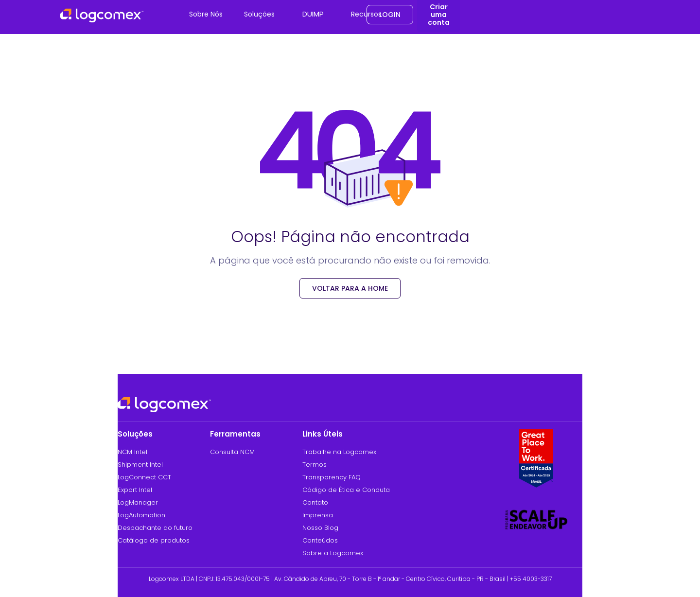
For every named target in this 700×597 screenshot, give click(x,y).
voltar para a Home (350, 288)
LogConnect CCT (144, 477)
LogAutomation (141, 515)
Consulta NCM (232, 452)
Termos (315, 465)
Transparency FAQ (332, 477)
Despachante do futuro (155, 528)
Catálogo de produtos (154, 540)
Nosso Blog (320, 528)
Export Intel (135, 490)
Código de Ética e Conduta (346, 490)
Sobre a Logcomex (333, 553)
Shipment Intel (140, 465)
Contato (315, 502)
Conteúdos (320, 540)
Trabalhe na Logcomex (339, 452)
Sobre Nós (206, 14)
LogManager (138, 502)
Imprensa (318, 515)
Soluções (259, 14)
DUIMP (313, 14)
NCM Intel (132, 452)
